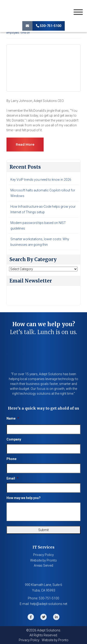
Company (14, 439)
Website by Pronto (43, 560)
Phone (11, 459)
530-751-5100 (49, 26)
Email (13, 478)
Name (13, 418)
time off (25, 33)
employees (13, 33)
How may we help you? (24, 498)
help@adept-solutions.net (49, 604)
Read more (25, 145)
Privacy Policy (43, 555)
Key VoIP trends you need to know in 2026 (41, 180)
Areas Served (43, 565)
